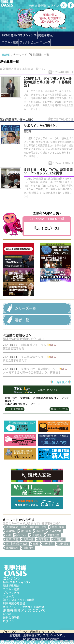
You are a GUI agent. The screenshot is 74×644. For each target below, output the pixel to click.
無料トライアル (59, 409)
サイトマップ (50, 632)
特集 (24, 35)
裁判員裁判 (12, 548)
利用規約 (36, 632)
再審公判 (11, 531)
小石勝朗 (59, 539)
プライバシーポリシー (16, 632)
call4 (9, 535)
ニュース (8, 596)
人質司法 (37, 535)
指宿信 (40, 531)
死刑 (36, 544)
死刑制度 (64, 544)
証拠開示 (28, 548)
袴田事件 (26, 531)
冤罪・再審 (12, 539)
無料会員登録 (37, 6)
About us (9, 614)
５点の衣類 (55, 531)
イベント (22, 535)
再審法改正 (53, 535)
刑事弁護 (28, 539)
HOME (6, 35)
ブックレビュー (29, 42)
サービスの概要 (15, 409)
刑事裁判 (44, 539)
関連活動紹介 (47, 35)
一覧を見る (61, 382)
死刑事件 (48, 544)
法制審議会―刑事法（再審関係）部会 (26, 527)
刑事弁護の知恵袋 (14, 603)
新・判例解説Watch (17, 544)
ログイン (53, 6)
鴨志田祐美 (58, 527)
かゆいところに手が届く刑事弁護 (24, 607)
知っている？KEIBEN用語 (19, 600)
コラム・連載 (11, 589)
